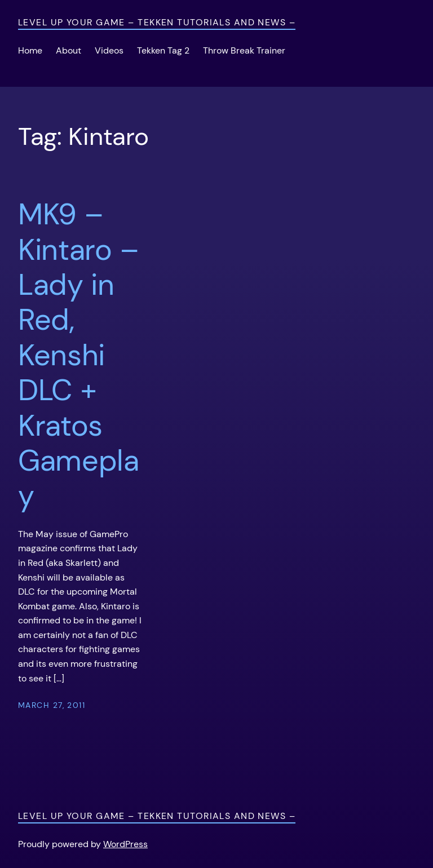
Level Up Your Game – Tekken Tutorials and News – (157, 22)
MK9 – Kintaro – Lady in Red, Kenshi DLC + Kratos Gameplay (79, 355)
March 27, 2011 (52, 705)
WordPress (125, 844)
